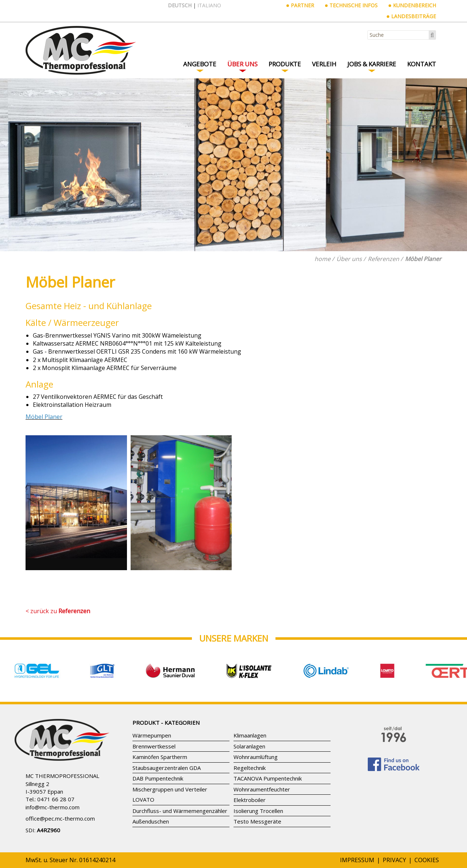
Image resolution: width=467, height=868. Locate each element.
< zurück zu (58, 611)
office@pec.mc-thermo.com (60, 818)
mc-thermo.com (60, 807)
